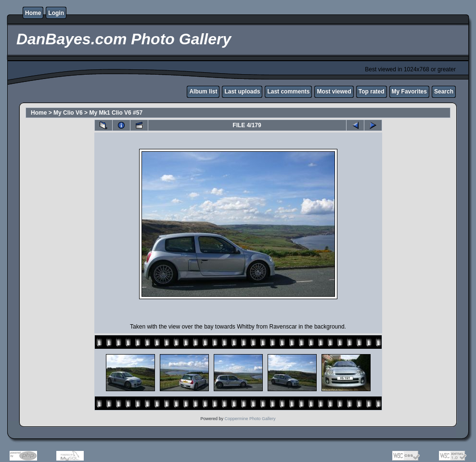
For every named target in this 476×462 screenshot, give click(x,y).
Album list (203, 92)
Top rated (372, 92)
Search (444, 92)
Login (56, 13)
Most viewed (334, 92)
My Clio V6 (68, 113)
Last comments (288, 92)
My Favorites (409, 92)
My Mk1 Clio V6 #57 (116, 113)
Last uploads (242, 92)
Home (33, 13)
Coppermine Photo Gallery (250, 419)
